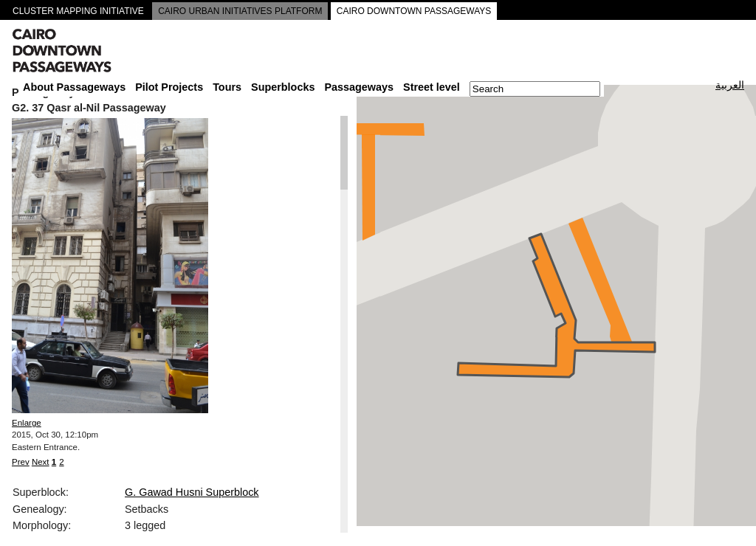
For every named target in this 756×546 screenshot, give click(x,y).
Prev (21, 462)
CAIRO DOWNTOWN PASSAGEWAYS (414, 11)
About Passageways (74, 87)
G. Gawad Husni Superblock (192, 492)
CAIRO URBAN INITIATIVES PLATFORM (240, 11)
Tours (227, 87)
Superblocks (283, 87)
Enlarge (27, 423)
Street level (432, 87)
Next (41, 462)
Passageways (359, 87)
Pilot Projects (169, 87)
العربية (730, 85)
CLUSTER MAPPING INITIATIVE (78, 11)
